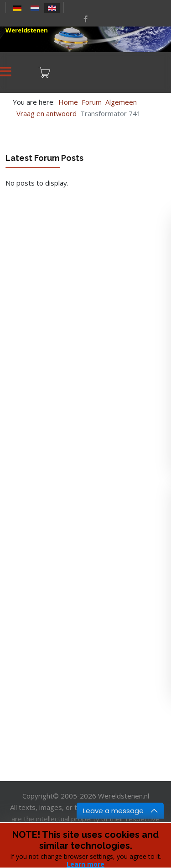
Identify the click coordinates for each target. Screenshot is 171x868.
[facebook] (85, 19)
